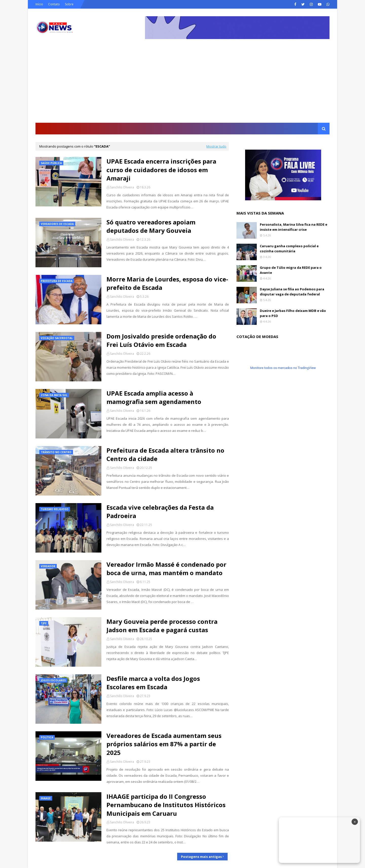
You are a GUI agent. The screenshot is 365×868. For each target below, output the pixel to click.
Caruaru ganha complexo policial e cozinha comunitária (289, 249)
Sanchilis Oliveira (122, 187)
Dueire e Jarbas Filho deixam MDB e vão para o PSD (293, 313)
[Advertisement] (182, 85)
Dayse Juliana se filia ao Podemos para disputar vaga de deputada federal (292, 292)
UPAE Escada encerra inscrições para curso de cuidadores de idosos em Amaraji (161, 170)
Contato (54, 4)
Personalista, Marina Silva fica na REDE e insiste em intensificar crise (294, 227)
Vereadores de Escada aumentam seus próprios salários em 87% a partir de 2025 (164, 744)
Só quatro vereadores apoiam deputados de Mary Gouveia (151, 226)
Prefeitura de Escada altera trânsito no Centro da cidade (165, 455)
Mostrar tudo (216, 146)
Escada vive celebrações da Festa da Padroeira (160, 512)
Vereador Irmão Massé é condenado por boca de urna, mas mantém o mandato (166, 569)
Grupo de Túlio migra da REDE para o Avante (291, 270)
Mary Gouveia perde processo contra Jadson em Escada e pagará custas (162, 626)
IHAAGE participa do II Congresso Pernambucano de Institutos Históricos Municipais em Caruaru (166, 805)
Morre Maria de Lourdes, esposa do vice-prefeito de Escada (167, 283)
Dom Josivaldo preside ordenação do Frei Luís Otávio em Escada (161, 340)
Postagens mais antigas (201, 857)
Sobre (69, 4)
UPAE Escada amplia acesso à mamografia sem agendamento (154, 397)
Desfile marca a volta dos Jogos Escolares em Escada (153, 683)
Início (39, 4)
